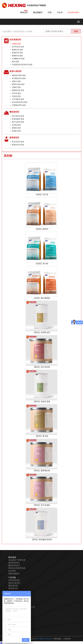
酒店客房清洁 (14, 563)
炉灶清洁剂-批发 (18, 116)
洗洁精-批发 (16, 125)
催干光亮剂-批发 (18, 122)
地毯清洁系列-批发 (19, 75)
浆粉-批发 (15, 62)
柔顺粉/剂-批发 (17, 56)
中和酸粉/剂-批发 (18, 59)
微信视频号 (38, 12)
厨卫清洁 (12, 571)
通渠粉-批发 (16, 128)
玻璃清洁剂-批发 (18, 90)
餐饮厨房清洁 (14, 565)
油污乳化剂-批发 (18, 47)
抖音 (50, 12)
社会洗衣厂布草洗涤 (17, 560)
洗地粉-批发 (16, 131)
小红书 (60, 12)
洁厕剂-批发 (16, 87)
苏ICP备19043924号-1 (44, 639)
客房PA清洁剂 (14, 583)
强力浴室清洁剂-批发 (20, 102)
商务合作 (24, 12)
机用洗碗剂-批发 (18, 119)
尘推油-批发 (16, 96)
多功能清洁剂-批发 (19, 78)
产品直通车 (7, 31)
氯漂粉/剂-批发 (17, 50)
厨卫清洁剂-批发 (18, 142)
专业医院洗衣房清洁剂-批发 (22, 65)
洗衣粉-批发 (16, 44)
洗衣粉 (30, 31)
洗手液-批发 (16, 93)
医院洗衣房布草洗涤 (17, 568)
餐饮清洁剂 (13, 586)
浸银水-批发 (16, 81)
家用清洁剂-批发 (18, 145)
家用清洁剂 (13, 588)
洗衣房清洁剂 (19, 31)
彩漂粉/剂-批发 (17, 53)
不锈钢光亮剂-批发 (19, 105)
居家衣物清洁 (14, 574)
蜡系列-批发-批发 (18, 84)
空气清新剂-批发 (18, 99)
